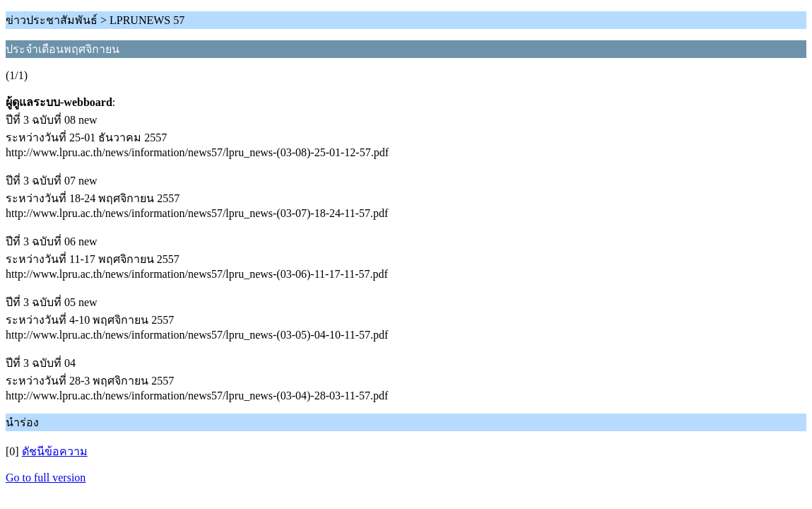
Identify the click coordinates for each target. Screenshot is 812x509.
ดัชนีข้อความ (55, 451)
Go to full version (46, 478)
